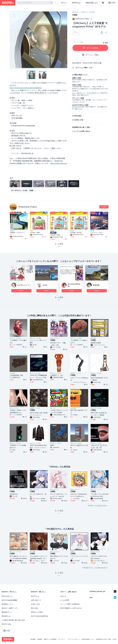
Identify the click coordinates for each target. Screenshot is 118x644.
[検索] (51, 3)
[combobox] (35, 3)
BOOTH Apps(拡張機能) (10, 600)
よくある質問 (65, 600)
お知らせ (63, 596)
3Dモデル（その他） (88, 12)
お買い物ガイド (36, 600)
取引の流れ (78, 116)
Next (66, 40)
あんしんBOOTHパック (79, 93)
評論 (31, 231)
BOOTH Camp (6, 624)
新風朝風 (96, 285)
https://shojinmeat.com (59, 163)
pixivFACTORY (76, 107)
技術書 (12, 231)
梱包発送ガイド (7, 612)
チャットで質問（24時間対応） (71, 604)
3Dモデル (75, 12)
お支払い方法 (79, 120)
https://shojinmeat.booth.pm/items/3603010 (26, 88)
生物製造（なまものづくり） (17, 233)
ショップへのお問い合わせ (81, 131)
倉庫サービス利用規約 (50, 639)
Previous (11, 40)
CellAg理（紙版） (56, 235)
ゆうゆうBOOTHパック (93, 93)
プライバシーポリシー (74, 639)
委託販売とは (6, 616)
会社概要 (33, 639)
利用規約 (40, 639)
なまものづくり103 (96, 233)
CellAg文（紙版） (35, 233)
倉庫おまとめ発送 (37, 612)
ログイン (64, 3)
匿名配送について (8, 604)
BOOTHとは (76, 3)
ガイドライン (62, 639)
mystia (45, 285)
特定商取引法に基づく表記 (81, 127)
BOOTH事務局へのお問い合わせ (71, 608)
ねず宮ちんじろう (24, 285)
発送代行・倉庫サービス (10, 608)
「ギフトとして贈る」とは (83, 68)
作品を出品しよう (92, 3)
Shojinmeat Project (28, 207)
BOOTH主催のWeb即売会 (39, 616)
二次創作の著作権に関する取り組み (13, 620)
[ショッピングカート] (103, 3)
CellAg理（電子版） (76, 233)
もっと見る (59, 299)
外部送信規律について (88, 639)
